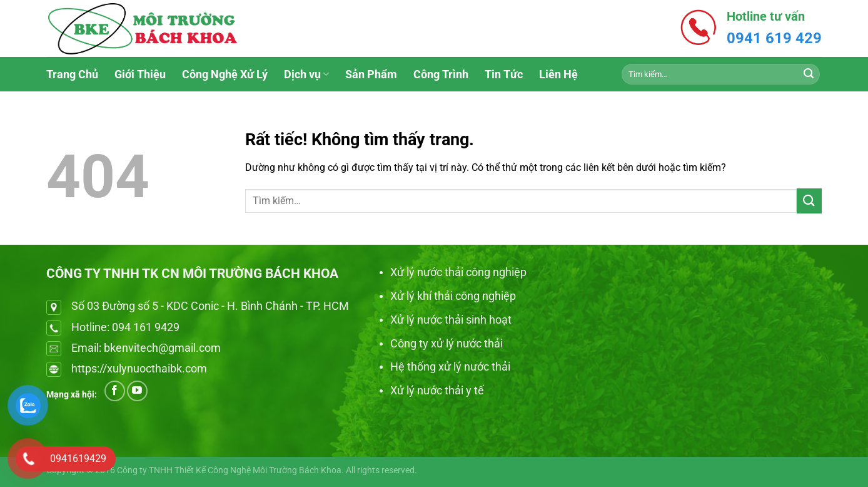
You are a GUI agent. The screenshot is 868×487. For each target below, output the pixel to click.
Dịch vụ (306, 74)
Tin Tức (504, 74)
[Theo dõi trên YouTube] (137, 391)
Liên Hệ (558, 74)
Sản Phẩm (371, 74)
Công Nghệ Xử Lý (225, 74)
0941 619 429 (774, 38)
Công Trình (441, 74)
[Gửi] (809, 74)
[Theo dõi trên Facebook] (115, 391)
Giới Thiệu (140, 74)
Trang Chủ (72, 74)
